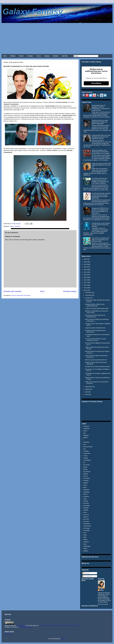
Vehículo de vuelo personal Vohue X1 (96, 360)
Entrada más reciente (12, 291)
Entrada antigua (70, 291)
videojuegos (87, 546)
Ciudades (30, 56)
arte (84, 433)
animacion (86, 426)
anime (85, 431)
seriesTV (86, 517)
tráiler (85, 537)
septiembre (89, 387)
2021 (85, 272)
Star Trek (86, 519)
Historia (21, 56)
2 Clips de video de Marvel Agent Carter (97, 308)
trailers (85, 540)
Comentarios (87, 576)
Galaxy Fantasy (33, 12)
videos (85, 549)
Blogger (63, 639)
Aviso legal (8, 634)
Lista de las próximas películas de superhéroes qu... (95, 316)
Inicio (5, 56)
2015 (85, 288)
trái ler (85, 535)
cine (85, 449)
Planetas (13, 56)
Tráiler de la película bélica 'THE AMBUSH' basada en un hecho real (101, 165)
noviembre (88, 295)
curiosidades (87, 460)
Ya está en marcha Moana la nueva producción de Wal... (95, 340)
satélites (86, 510)
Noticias (86, 501)
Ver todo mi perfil (103, 604)
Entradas (86, 573)
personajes (87, 505)
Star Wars (65, 56)
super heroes (87, 526)
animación (86, 429)
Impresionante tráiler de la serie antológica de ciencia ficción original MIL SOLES (101, 137)
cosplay (86, 458)
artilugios (86, 435)
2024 (85, 264)
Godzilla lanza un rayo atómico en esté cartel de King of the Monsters (101, 225)
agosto (87, 389)
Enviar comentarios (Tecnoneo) (21, 295)
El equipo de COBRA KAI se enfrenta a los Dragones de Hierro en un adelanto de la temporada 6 (100, 211)
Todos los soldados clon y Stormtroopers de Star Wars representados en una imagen (101, 152)
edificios (86, 474)
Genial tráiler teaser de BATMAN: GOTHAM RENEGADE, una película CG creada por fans (101, 108)
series (85, 512)
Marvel (12, 226)
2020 (85, 275)
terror (85, 533)
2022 (85, 270)
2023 (85, 267)
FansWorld (87, 478)
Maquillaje (86, 492)
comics (85, 456)
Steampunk (87, 524)
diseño (85, 467)
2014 (85, 290)
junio (87, 394)
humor (85, 485)
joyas (85, 487)
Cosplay (47, 56)
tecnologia (86, 528)
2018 (85, 280)
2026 (85, 259)
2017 (85, 282)
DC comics (87, 465)
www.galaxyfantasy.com (26, 627)
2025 (85, 262)
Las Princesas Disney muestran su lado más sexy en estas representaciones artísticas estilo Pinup (101, 196)
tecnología (86, 530)
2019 (85, 277)
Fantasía (86, 481)
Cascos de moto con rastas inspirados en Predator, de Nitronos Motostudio (100, 122)
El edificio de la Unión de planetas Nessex (97, 367)
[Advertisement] (57, 38)
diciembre (88, 293)
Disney (85, 469)
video (85, 544)
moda (85, 499)
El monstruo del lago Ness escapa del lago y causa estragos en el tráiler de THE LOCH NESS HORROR (100, 181)
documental (87, 472)
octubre (88, 298)
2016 (85, 285)
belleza (85, 438)
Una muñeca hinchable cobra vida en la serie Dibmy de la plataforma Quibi (100, 240)
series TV (86, 515)
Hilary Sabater (21, 626)
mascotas (86, 496)
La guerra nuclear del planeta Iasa (95, 328)
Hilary (102, 590)
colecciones (87, 453)
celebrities (86, 442)
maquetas (86, 490)
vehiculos (86, 542)
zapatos (86, 551)
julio (87, 392)
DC (84, 462)
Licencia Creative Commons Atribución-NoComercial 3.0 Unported (59, 626)
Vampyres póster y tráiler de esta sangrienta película (95, 305)
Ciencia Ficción (88, 447)
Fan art (39, 56)
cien (85, 444)
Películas (56, 56)
